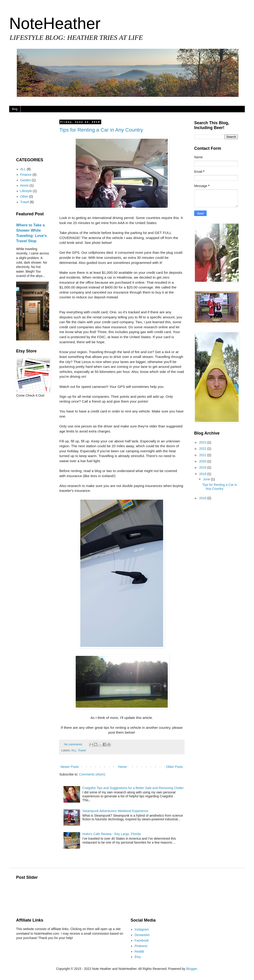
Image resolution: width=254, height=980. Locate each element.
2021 (203, 455)
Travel (82, 750)
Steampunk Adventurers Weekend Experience (115, 811)
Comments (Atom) (92, 774)
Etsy (138, 957)
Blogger (192, 969)
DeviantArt (142, 935)
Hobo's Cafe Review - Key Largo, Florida (111, 834)
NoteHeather (55, 23)
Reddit (139, 951)
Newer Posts (70, 767)
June (207, 479)
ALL (74, 750)
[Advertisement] (30, 135)
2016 (203, 498)
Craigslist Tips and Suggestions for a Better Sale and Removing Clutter (133, 788)
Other (24, 196)
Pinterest (141, 946)
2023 (203, 442)
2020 (203, 461)
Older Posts (175, 767)
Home (122, 767)
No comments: (74, 744)
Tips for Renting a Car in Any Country (101, 130)
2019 (203, 467)
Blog (15, 109)
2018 (203, 474)
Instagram (142, 929)
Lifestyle (26, 191)
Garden (26, 180)
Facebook (142, 940)
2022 (203, 449)
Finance (26, 175)
